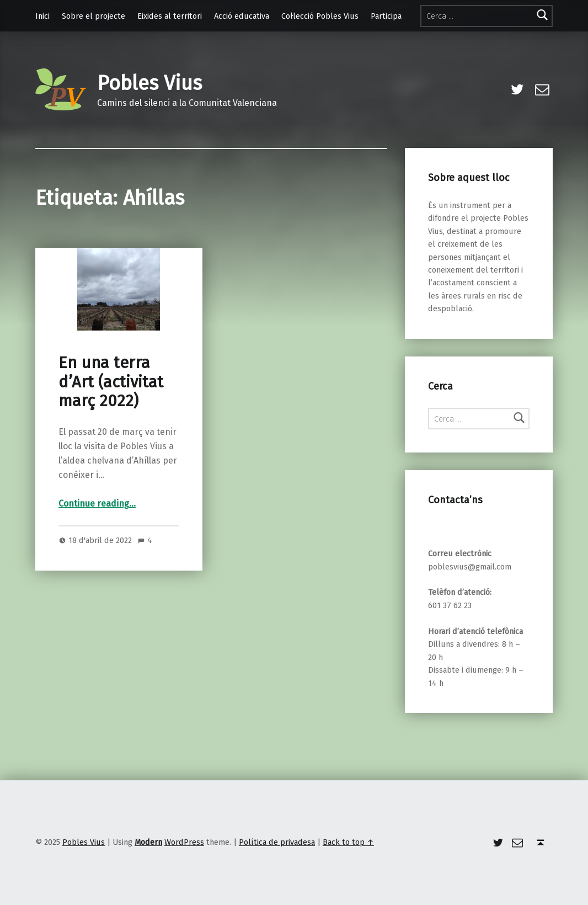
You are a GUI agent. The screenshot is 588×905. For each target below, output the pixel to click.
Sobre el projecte (93, 16)
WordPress (184, 842)
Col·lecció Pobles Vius (320, 16)
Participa (386, 16)
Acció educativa (242, 16)
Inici (42, 16)
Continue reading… (97, 504)
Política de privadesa (277, 842)
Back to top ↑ (348, 842)
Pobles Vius (149, 83)
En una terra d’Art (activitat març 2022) (111, 382)
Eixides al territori (170, 16)
